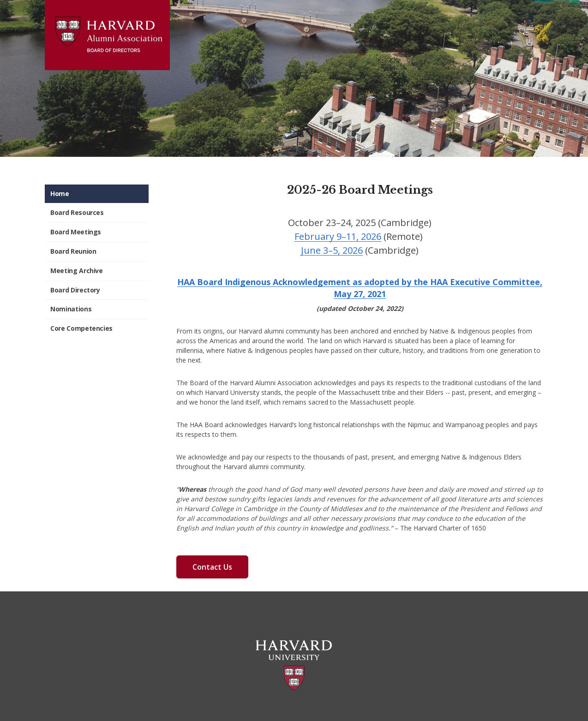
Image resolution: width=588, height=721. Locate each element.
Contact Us (212, 567)
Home (60, 194)
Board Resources (77, 212)
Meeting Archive (77, 271)
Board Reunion (73, 251)
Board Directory (75, 290)
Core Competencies (81, 328)
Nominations (71, 309)
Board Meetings (76, 232)
